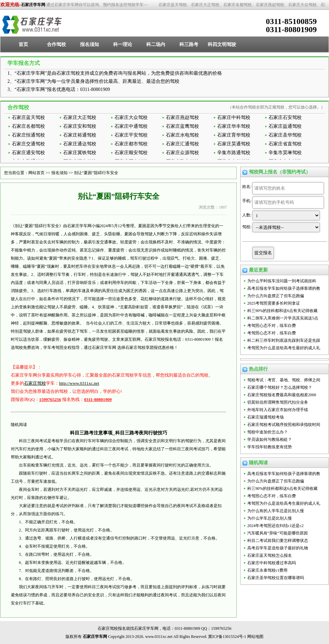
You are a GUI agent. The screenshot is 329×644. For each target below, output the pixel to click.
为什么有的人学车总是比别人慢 (276, 511)
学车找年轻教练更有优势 (270, 447)
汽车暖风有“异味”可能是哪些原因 (277, 533)
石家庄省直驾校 (285, 144)
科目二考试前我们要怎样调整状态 (278, 541)
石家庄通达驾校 (80, 144)
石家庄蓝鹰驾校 (182, 126)
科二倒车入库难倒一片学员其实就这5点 (283, 318)
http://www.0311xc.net (79, 383)
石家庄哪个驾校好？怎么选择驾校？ (280, 387)
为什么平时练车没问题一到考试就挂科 (282, 281)
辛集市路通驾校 (234, 153)
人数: (247, 215)
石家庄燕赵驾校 (182, 117)
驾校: (247, 227)
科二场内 (156, 44)
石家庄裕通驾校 (80, 135)
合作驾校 (56, 44)
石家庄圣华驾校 (285, 135)
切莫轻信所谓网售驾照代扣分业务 (278, 402)
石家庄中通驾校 (131, 126)
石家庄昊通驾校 (234, 144)
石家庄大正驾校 (80, 117)
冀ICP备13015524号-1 (227, 637)
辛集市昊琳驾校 (285, 153)
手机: (247, 201)
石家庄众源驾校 (182, 153)
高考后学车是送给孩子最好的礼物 (278, 548)
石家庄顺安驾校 (131, 153)
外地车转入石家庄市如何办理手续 (278, 410)
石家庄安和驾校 (80, 126)
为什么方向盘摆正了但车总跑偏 (276, 296)
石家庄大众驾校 (131, 117)
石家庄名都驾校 (28, 126)
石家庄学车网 (33, 5)
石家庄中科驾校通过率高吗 (272, 563)
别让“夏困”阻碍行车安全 (96, 173)
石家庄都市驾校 (131, 144)
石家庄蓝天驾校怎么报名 (270, 555)
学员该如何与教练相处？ (270, 439)
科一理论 (123, 44)
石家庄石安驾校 (285, 117)
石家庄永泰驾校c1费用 (267, 570)
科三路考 (189, 44)
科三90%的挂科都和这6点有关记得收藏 (282, 311)
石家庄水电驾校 (182, 135)
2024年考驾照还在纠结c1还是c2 (275, 526)
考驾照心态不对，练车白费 (272, 326)
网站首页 (36, 173)
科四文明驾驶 (222, 44)
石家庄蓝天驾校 (28, 117)
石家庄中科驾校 (234, 117)
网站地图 (255, 637)
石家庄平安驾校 (131, 135)
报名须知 (90, 44)
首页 (23, 44)
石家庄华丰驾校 (234, 126)
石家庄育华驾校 (234, 135)
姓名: (247, 187)
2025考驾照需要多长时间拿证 (274, 303)
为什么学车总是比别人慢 (270, 518)
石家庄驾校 (35, 383)
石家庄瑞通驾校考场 (265, 417)
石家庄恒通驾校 (28, 135)
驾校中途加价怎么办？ (268, 432)
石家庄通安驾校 (28, 153)
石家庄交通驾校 (28, 144)
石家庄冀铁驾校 (80, 153)
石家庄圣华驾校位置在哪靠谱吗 (276, 578)
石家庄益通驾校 (285, 126)
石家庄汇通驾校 (182, 144)
